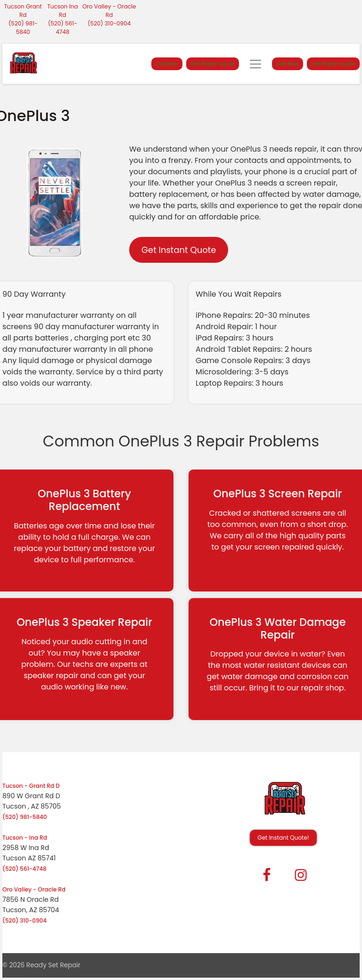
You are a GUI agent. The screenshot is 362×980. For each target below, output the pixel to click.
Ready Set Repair (53, 965)
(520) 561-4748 (63, 28)
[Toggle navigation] (255, 64)
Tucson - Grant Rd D (31, 786)
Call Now (167, 64)
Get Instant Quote (179, 250)
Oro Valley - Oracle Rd (109, 11)
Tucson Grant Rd (23, 11)
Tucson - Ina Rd (25, 838)
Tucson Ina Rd (62, 11)
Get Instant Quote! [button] (283, 838)
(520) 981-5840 (23, 28)
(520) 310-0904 (109, 23)
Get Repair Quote (213, 64)
